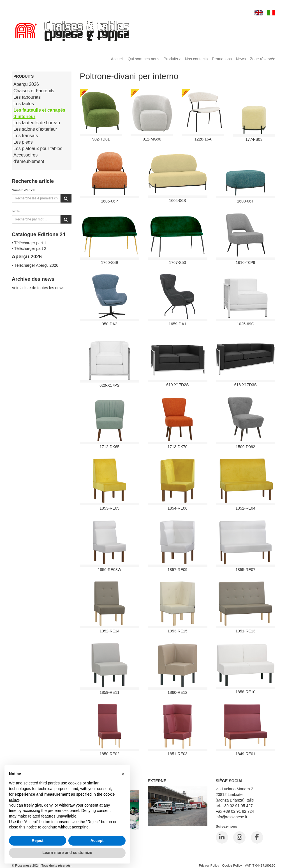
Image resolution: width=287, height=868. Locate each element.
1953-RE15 (178, 631)
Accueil (117, 59)
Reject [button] (38, 841)
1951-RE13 (245, 631)
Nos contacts (196, 59)
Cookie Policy (232, 865)
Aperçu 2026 (26, 84)
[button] (123, 774)
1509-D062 (245, 447)
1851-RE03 (178, 754)
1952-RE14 (109, 631)
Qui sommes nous (144, 59)
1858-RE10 (245, 692)
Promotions (222, 59)
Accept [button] (97, 841)
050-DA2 (109, 324)
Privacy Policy (209, 865)
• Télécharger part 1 (29, 243)
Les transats (26, 136)
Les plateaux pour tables (38, 148)
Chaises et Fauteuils (34, 91)
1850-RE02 (109, 754)
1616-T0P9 (245, 263)
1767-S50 (178, 263)
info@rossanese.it (232, 817)
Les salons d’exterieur (35, 129)
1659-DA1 (178, 324)
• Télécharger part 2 (29, 248)
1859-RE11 (109, 692)
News (241, 59)
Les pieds (23, 142)
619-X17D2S (177, 385)
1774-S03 (254, 139)
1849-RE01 (245, 754)
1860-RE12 (178, 692)
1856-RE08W (110, 570)
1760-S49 (109, 263)
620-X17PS (110, 385)
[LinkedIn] (222, 837)
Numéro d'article (24, 190)
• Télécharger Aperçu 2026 (35, 265)
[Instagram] (239, 837)
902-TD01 (101, 139)
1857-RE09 (178, 570)
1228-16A (203, 139)
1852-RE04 (245, 508)
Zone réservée (263, 59)
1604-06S (178, 201)
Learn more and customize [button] (67, 853)
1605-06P (109, 201)
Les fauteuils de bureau (37, 123)
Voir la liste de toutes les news (38, 288)
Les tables (24, 104)
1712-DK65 (109, 447)
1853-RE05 (109, 508)
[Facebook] (257, 837)
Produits (172, 59)
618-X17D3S (246, 385)
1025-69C (246, 324)
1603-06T (246, 201)
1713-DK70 (178, 447)
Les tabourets (27, 97)
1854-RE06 (178, 508)
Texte (16, 211)
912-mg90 (152, 139)
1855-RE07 (245, 570)
